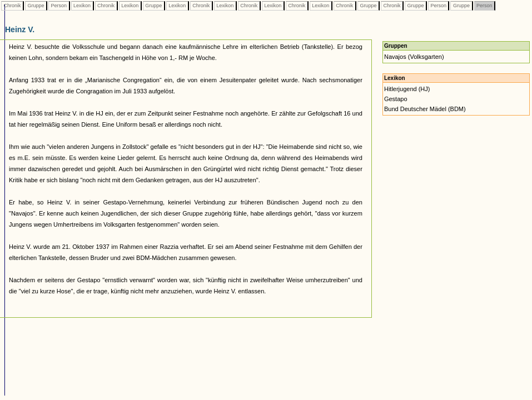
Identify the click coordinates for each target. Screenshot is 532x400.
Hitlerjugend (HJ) (407, 89)
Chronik (12, 6)
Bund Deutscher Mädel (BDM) (425, 109)
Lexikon (82, 6)
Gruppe (36, 6)
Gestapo (396, 99)
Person (59, 6)
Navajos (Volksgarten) (414, 57)
